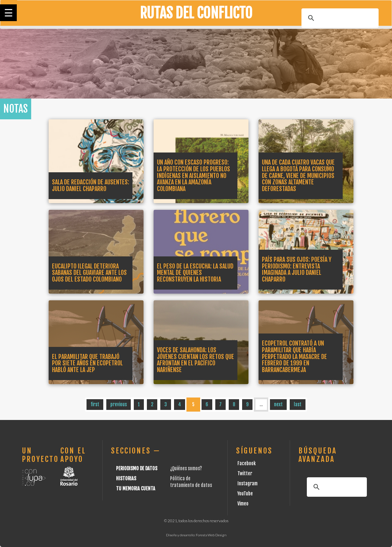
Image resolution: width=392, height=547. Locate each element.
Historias (126, 478)
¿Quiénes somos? (186, 468)
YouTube (245, 494)
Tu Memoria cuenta (136, 489)
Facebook (247, 463)
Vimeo (243, 504)
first (95, 404)
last (298, 404)
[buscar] (339, 18)
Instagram (247, 483)
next (278, 404)
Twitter (245, 473)
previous (119, 404)
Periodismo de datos (137, 468)
